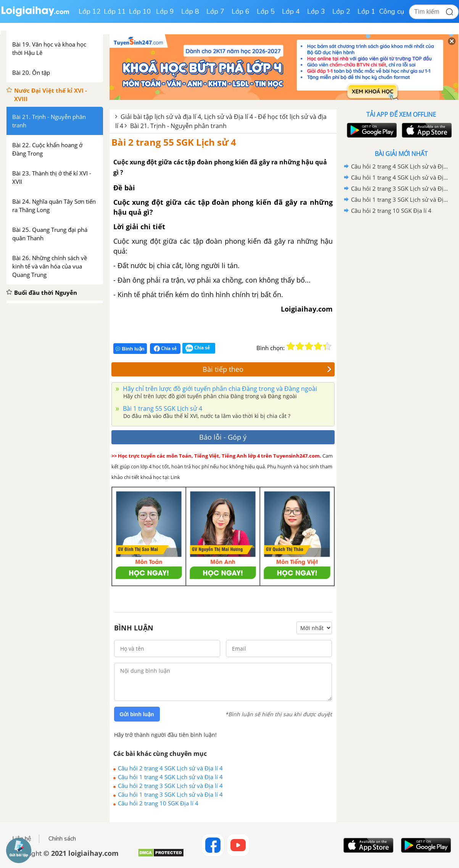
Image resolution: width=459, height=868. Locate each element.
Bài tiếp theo (267, 369)
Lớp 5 (266, 11)
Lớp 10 (140, 11)
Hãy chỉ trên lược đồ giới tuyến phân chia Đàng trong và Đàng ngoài (219, 389)
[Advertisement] (401, 338)
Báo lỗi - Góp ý (223, 437)
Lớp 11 (115, 11)
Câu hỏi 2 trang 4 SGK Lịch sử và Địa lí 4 (170, 768)
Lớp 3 (316, 11)
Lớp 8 (190, 11)
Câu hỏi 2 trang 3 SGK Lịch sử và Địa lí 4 (170, 786)
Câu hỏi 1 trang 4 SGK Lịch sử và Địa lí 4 (170, 777)
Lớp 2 (341, 11)
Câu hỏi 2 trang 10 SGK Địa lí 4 (158, 803)
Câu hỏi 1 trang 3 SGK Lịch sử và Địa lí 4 (170, 794)
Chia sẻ (165, 349)
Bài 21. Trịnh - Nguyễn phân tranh (178, 126)
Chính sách (62, 839)
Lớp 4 (291, 11)
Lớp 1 (366, 11)
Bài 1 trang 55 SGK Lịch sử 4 (162, 408)
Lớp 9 (165, 11)
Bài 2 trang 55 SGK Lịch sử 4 (174, 142)
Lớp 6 (241, 11)
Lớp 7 (215, 11)
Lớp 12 (90, 11)
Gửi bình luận (137, 714)
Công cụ (392, 11)
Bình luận (130, 349)
